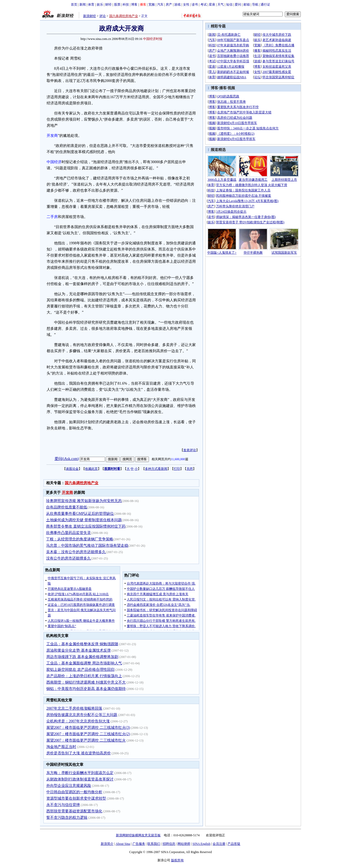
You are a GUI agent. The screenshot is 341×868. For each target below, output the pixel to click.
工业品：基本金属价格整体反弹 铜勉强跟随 (82, 644)
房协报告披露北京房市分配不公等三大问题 (82, 715)
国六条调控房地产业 (124, 16)
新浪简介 (107, 844)
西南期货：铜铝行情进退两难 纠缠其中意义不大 (86, 682)
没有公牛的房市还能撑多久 (68, 558)
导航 (255, 5)
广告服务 (139, 844)
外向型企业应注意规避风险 (69, 786)
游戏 (177, 5)
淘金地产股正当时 (61, 747)
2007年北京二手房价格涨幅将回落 (74, 708)
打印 (177, 469)
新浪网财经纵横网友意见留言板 (138, 835)
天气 (221, 5)
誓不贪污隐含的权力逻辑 (67, 818)
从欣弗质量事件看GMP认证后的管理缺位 (80, 514)
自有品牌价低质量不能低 (67, 507)
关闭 (190, 469)
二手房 (52, 217)
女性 (186, 5)
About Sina (123, 844)
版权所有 (177, 860)
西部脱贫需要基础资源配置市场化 (74, 811)
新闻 (83, 5)
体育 (91, 5)
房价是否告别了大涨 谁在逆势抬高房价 (79, 753)
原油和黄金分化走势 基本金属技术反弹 (79, 650)
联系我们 (154, 844)
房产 (169, 5)
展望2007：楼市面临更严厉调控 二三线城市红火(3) (88, 728)
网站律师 (184, 844)
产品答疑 (234, 844)
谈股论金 (72, 469)
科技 (126, 5)
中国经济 (54, 162)
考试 (204, 5)
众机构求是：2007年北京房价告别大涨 (78, 721)
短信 (229, 5)
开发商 (52, 136)
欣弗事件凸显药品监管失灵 (68, 533)
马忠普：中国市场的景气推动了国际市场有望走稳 (87, 546)
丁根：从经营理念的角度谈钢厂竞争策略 (80, 539)
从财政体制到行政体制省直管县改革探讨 (80, 779)
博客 (134, 5)
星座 (212, 5)
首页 (74, 5)
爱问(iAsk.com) (67, 459)
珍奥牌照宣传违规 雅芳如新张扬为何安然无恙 (84, 501)
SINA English (201, 844)
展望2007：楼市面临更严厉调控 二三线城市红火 (86, 740)
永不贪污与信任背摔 (63, 805)
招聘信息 (169, 844)
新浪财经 (90, 16)
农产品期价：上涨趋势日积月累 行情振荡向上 (84, 676)
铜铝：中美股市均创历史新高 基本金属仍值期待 (86, 689)
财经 (108, 5)
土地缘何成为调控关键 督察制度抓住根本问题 (84, 520)
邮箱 (247, 5)
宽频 (152, 5)
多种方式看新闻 (156, 469)
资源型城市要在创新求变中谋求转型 (76, 798)
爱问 (238, 5)
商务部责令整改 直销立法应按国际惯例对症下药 (86, 526)
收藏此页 (91, 469)
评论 (103, 16)
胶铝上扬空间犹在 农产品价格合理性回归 (80, 670)
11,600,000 (178, 459)
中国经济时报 (153, 39)
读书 (195, 5)
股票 (117, 5)
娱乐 (100, 5)
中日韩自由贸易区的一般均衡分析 (74, 792)
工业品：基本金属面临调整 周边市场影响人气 (84, 663)
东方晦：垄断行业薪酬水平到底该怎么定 (80, 773)
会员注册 (219, 844)
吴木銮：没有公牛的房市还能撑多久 (76, 552)
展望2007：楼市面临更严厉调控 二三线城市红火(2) (88, 734)
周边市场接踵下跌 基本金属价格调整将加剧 (82, 657)
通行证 (265, 5)
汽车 (160, 5)
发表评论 (190, 450)
